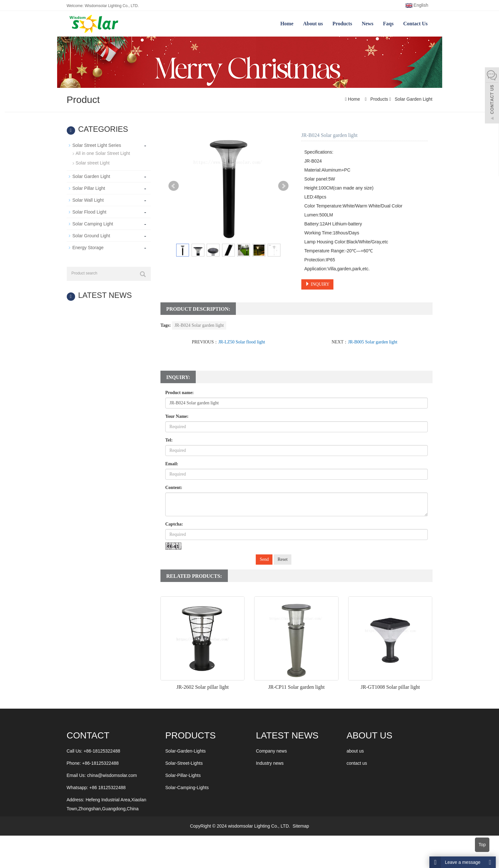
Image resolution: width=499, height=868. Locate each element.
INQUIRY (317, 284)
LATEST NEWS (287, 735)
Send (264, 559)
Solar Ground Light (91, 236)
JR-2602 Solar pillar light (203, 687)
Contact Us (416, 24)
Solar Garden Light (413, 99)
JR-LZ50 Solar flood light (242, 342)
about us (355, 751)
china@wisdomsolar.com (112, 775)
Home (287, 24)
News (367, 24)
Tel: (169, 440)
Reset (283, 559)
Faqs (388, 24)
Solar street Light (93, 163)
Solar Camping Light (93, 224)
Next (283, 186)
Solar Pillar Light (89, 188)
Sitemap (301, 826)
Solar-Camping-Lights (187, 788)
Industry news (270, 763)
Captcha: (174, 524)
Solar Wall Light (88, 200)
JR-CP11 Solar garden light (297, 687)
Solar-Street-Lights (184, 763)
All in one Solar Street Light (103, 153)
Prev (174, 186)
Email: (172, 464)
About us (313, 24)
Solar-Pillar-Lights (183, 775)
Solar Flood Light (90, 212)
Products (342, 24)
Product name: (180, 393)
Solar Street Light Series (97, 145)
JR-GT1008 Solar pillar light (390, 687)
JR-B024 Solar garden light (199, 325)
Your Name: (177, 416)
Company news (271, 751)
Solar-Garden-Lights (185, 751)
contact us (357, 763)
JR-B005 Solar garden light (373, 342)
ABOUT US (370, 735)
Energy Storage (88, 248)
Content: (174, 488)
